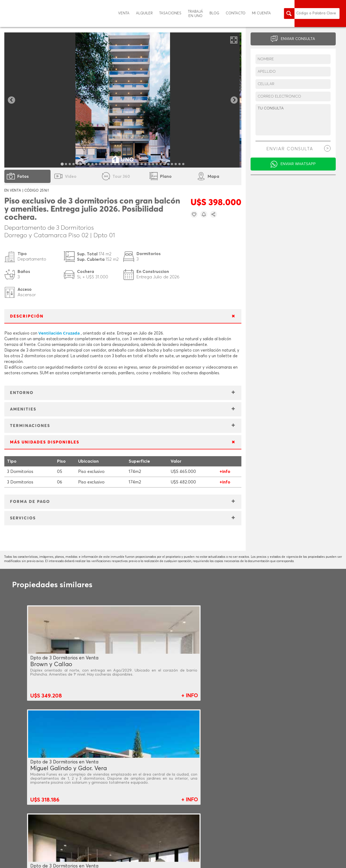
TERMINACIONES (30, 426)
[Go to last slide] (11, 100)
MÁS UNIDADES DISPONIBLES (45, 442)
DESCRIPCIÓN (27, 316)
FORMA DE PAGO (30, 502)
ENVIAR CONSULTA (298, 39)
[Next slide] (234, 100)
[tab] (62, 164)
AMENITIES (23, 409)
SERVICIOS (23, 518)
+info (225, 472)
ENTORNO (22, 393)
